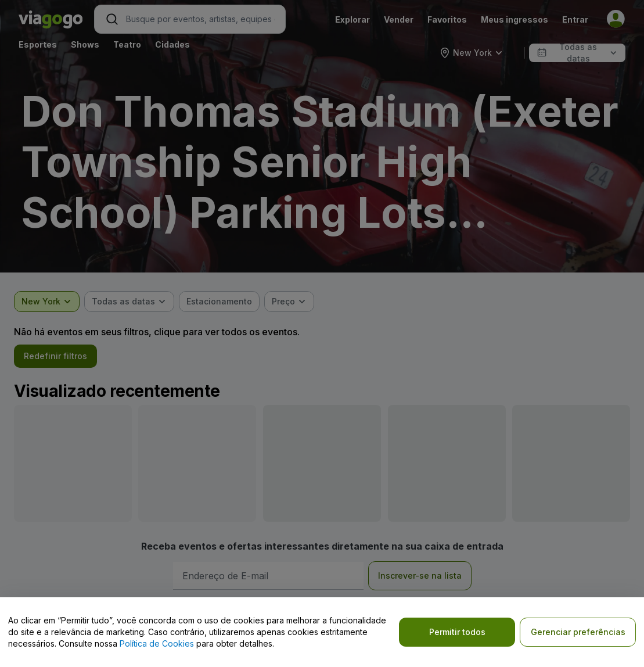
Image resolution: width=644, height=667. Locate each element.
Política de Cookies (157, 643)
